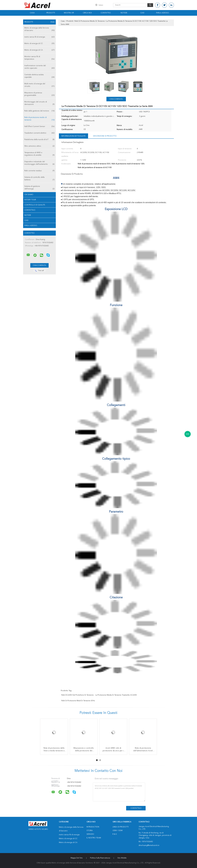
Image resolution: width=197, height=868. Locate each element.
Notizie (124, 13)
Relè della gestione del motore (39, 111)
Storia (90, 831)
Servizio (90, 834)
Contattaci (30, 210)
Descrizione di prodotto (105, 136)
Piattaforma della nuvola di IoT (39, 140)
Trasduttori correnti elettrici (39, 133)
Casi (142, 13)
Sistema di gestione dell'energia (39, 188)
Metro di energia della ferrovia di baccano (39, 29)
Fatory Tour (30, 200)
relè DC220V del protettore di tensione (78, 695)
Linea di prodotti (121, 827)
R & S (115, 834)
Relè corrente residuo (39, 171)
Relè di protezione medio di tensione (39, 119)
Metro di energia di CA (39, 50)
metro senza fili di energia (39, 37)
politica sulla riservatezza (100, 858)
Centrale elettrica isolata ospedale (39, 76)
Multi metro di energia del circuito (39, 85)
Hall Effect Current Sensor (39, 126)
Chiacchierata (116, 99)
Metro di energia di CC (39, 43)
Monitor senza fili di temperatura (39, 58)
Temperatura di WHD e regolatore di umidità (39, 154)
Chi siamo (29, 195)
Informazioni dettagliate (73, 136)
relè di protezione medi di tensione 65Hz (78, 701)
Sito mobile (122, 858)
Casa (32, 13)
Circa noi (87, 13)
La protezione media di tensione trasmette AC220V (116, 695)
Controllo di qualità (35, 205)
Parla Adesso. (163, 13)
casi (26, 220)
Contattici (106, 13)
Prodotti (51, 13)
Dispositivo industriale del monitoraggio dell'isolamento (39, 163)
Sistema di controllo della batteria (39, 179)
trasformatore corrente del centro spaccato (39, 67)
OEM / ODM (118, 831)
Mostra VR (69, 13)
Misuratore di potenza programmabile (39, 94)
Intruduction (93, 827)
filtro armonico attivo (39, 146)
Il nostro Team (94, 838)
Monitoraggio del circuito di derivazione (39, 103)
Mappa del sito (77, 858)
